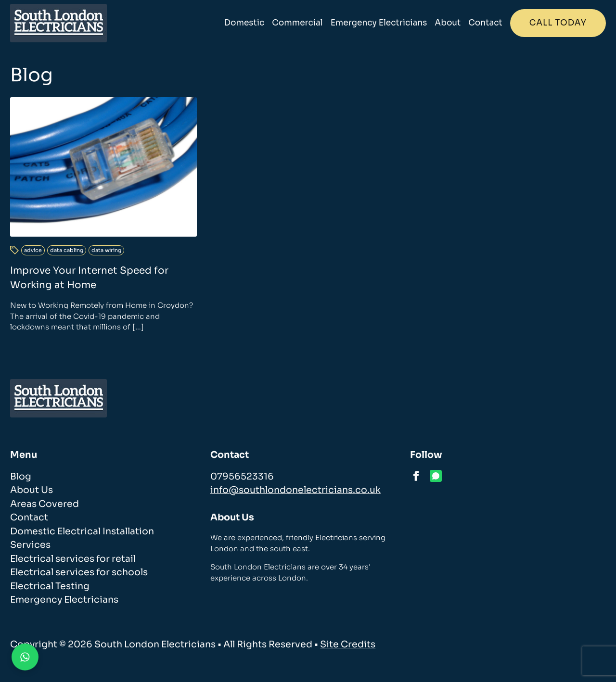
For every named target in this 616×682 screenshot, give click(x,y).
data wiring (106, 250)
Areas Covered (45, 504)
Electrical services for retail (73, 559)
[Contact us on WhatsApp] (25, 657)
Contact (485, 23)
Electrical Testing (50, 586)
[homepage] (58, 23)
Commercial (297, 23)
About (448, 23)
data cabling (67, 250)
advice (33, 250)
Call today (558, 23)
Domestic (244, 23)
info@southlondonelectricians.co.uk (295, 490)
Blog (21, 477)
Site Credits (348, 644)
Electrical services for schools (79, 572)
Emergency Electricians (379, 23)
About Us (32, 490)
